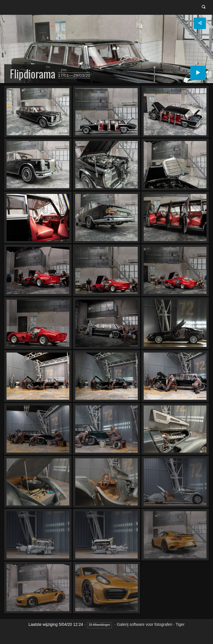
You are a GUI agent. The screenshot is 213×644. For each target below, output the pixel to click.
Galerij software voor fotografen (145, 625)
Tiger (180, 625)
